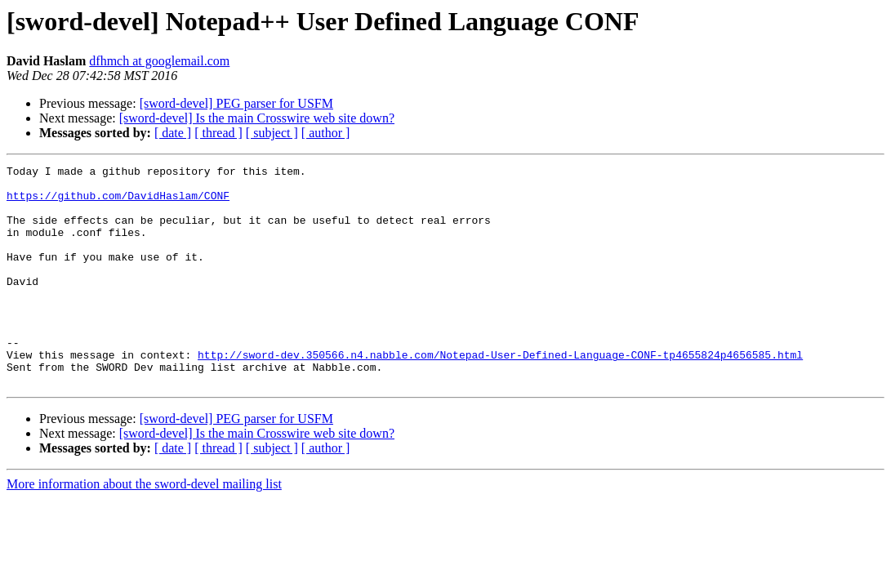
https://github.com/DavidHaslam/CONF (118, 203)
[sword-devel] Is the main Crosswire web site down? (257, 118)
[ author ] (326, 133)
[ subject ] (272, 133)
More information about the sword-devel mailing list (144, 528)
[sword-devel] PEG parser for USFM (236, 103)
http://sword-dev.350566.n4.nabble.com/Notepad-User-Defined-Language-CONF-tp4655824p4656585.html (500, 394)
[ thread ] (218, 133)
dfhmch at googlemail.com (159, 61)
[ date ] (173, 133)
